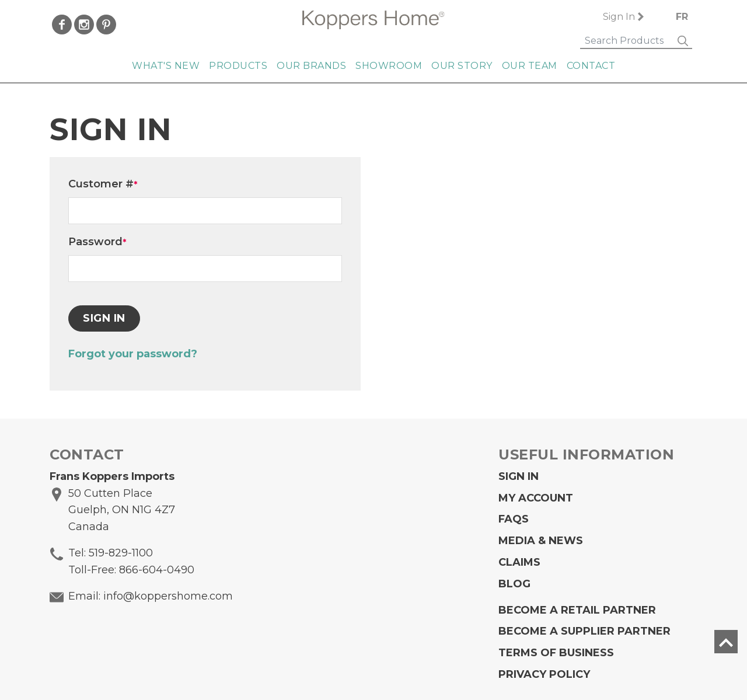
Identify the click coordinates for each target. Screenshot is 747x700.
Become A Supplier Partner (584, 631)
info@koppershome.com (168, 596)
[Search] (627, 41)
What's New (166, 66)
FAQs (514, 519)
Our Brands (311, 66)
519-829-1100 (121, 553)
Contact (591, 66)
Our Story (462, 66)
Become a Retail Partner (577, 610)
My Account (536, 498)
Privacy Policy (544, 674)
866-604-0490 (157, 570)
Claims (519, 562)
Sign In (619, 17)
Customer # (103, 184)
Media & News (541, 541)
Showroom (389, 66)
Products (238, 66)
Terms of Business (556, 653)
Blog (514, 584)
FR (682, 17)
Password (97, 242)
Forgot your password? (133, 354)
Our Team (530, 66)
